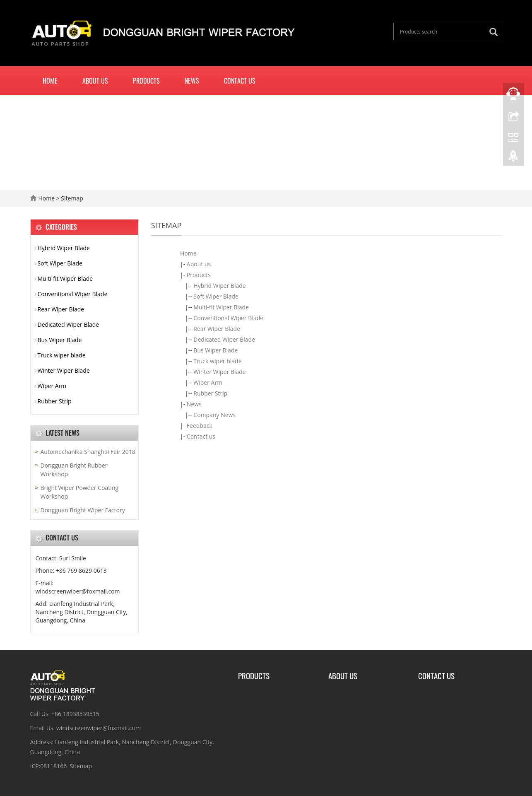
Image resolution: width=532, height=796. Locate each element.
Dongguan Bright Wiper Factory (83, 510)
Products (146, 81)
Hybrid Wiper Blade (219, 286)
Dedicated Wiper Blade (224, 339)
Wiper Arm (208, 382)
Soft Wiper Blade (216, 296)
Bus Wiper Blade (215, 350)
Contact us (240, 81)
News (192, 81)
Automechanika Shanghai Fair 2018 (88, 452)
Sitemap (81, 766)
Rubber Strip (210, 393)
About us (95, 81)
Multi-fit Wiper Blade (221, 307)
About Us (343, 675)
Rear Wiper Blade (217, 329)
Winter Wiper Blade (219, 372)
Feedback (200, 426)
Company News (214, 415)
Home (50, 81)
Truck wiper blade (217, 361)
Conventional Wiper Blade (228, 318)
